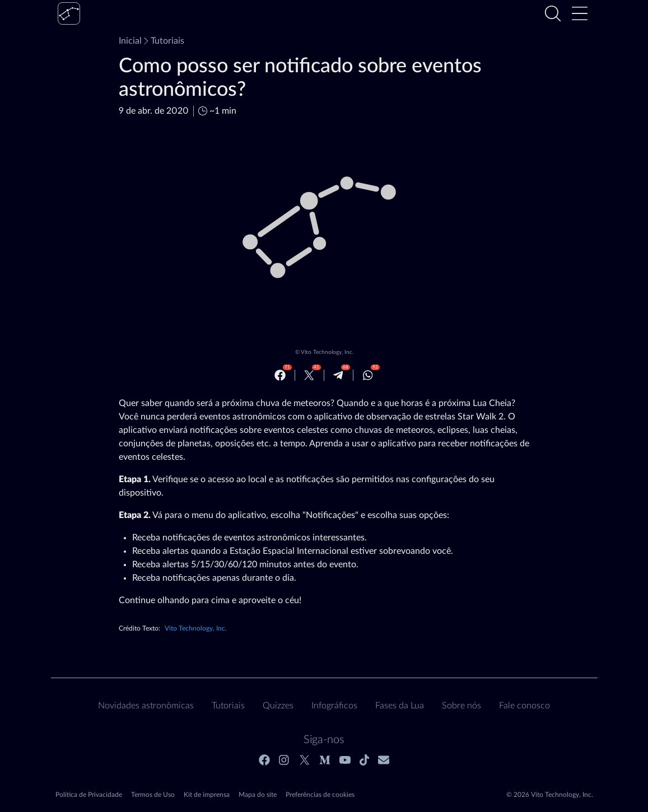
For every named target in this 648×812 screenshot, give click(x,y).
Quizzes (278, 706)
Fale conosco (525, 706)
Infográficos (334, 706)
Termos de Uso (153, 795)
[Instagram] (285, 760)
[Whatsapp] (368, 375)
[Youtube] (345, 760)
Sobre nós (461, 706)
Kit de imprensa (207, 795)
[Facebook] (280, 375)
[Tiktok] (365, 760)
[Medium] (325, 760)
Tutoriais (163, 41)
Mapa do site (258, 795)
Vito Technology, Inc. (327, 352)
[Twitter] (309, 375)
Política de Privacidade (89, 795)
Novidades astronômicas (146, 706)
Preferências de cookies (320, 795)
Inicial (130, 41)
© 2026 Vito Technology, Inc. (550, 795)
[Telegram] (338, 375)
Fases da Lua (400, 706)
